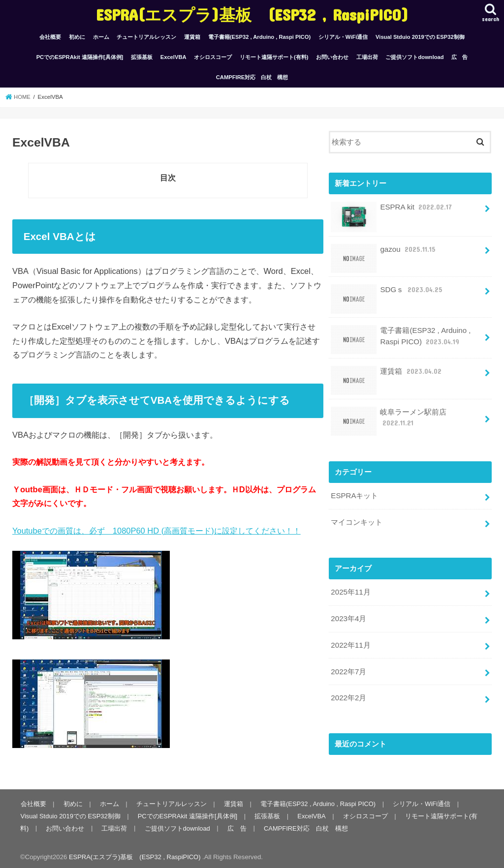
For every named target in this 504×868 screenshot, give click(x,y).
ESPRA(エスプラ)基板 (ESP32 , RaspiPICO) (252, 15)
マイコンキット (357, 521)
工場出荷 (367, 57)
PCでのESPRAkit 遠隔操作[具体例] (80, 57)
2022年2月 (348, 694)
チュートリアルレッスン (146, 37)
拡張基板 (142, 57)
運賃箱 (192, 37)
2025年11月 (350, 590)
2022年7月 (348, 668)
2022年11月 (350, 642)
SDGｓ (387, 293)
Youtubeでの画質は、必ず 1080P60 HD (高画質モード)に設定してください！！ (157, 531)
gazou (383, 253)
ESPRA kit (392, 211)
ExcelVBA (173, 57)
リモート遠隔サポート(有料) (274, 57)
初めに (77, 37)
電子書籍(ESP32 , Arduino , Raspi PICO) (259, 37)
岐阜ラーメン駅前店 (389, 420)
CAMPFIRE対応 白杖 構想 (252, 77)
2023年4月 (348, 616)
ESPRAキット (354, 495)
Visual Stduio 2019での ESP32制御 (420, 37)
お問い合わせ (332, 57)
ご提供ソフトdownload (414, 57)
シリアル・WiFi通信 (343, 37)
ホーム (101, 37)
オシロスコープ (213, 57)
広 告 (459, 57)
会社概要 (50, 37)
